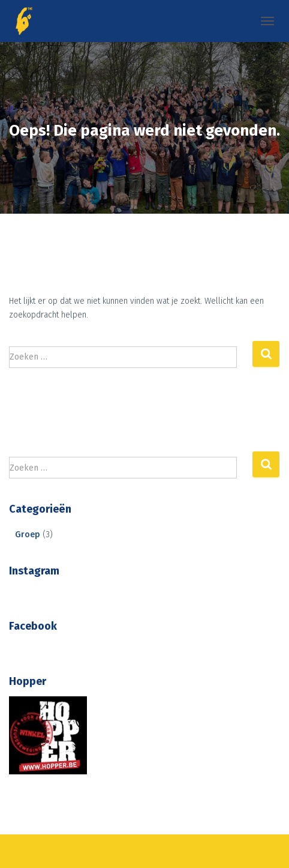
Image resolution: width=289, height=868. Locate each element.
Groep (28, 535)
